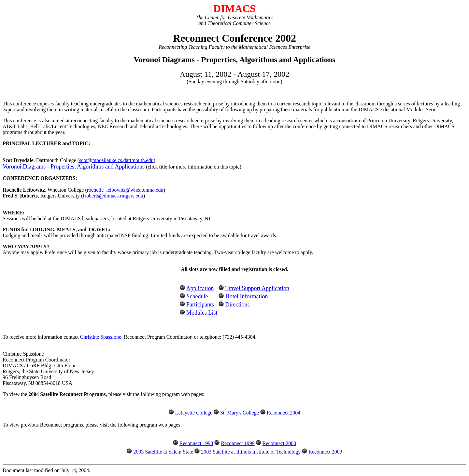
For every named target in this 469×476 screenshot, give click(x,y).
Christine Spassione (100, 337)
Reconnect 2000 (279, 443)
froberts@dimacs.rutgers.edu (113, 196)
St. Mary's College (240, 413)
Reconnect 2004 (284, 413)
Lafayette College (194, 413)
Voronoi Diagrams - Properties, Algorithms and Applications (74, 167)
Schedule (197, 296)
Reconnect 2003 (325, 452)
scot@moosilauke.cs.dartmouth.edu (116, 160)
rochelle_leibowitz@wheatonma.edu (125, 190)
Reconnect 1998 (196, 443)
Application (200, 288)
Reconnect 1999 (238, 443)
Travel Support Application (257, 288)
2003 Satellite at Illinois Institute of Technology (251, 452)
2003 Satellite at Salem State (163, 452)
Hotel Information (247, 296)
